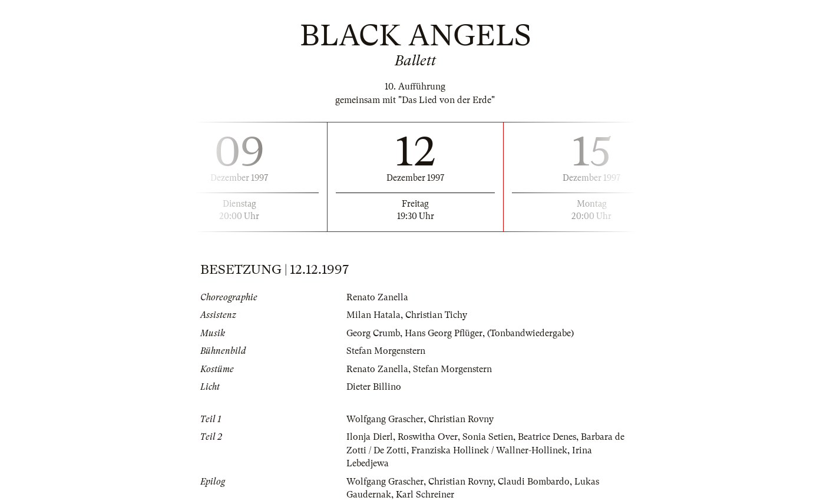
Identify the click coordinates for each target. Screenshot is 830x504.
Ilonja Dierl (370, 437)
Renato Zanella (377, 297)
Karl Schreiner (425, 495)
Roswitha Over (428, 437)
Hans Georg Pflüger (444, 333)
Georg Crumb (373, 333)
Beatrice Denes (547, 437)
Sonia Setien (488, 437)
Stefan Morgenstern (386, 351)
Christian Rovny (461, 419)
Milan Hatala (373, 315)
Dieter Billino (374, 387)
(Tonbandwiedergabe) (530, 333)
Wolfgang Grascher (385, 419)
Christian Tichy (436, 315)
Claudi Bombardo (534, 482)
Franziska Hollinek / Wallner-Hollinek (489, 450)
